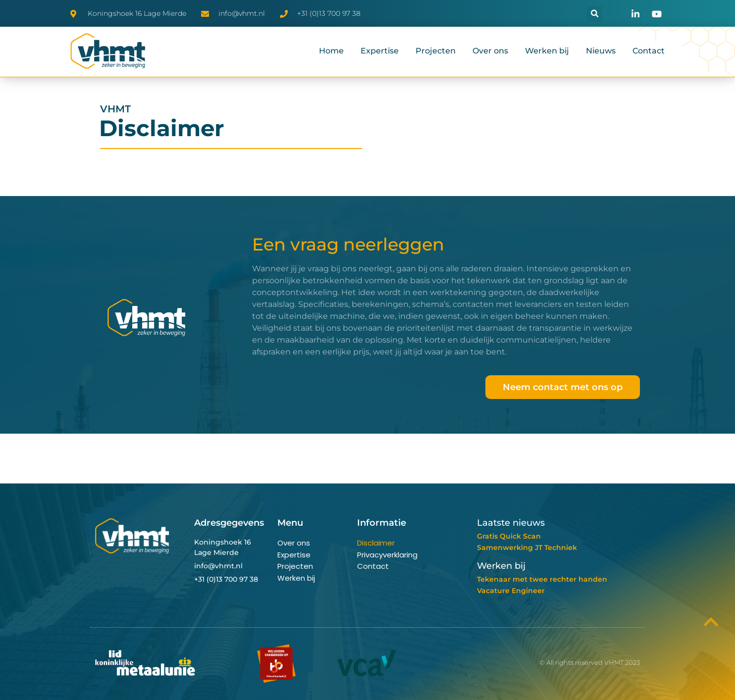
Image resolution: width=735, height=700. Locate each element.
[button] (595, 14)
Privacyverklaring (387, 555)
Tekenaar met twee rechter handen (542, 579)
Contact (649, 51)
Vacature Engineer (511, 591)
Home (331, 51)
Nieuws (601, 51)
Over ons (490, 51)
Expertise (380, 51)
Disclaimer (376, 543)
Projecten (436, 51)
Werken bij (547, 51)
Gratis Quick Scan (509, 536)
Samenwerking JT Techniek (527, 548)
